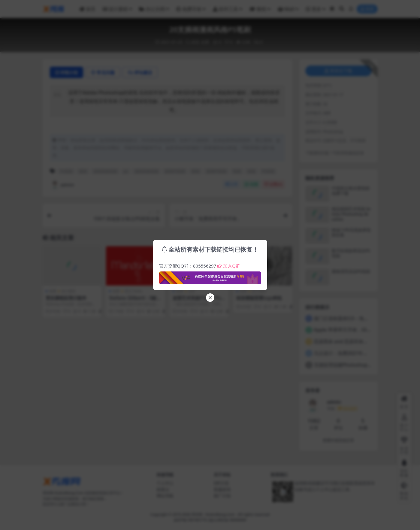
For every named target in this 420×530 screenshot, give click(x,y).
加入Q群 (229, 266)
